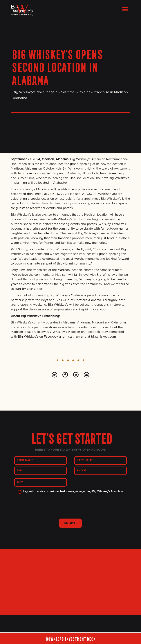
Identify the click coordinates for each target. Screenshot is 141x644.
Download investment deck (70, 638)
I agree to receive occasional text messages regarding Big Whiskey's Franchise (73, 492)
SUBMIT (70, 523)
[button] (125, 9)
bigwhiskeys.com (103, 337)
